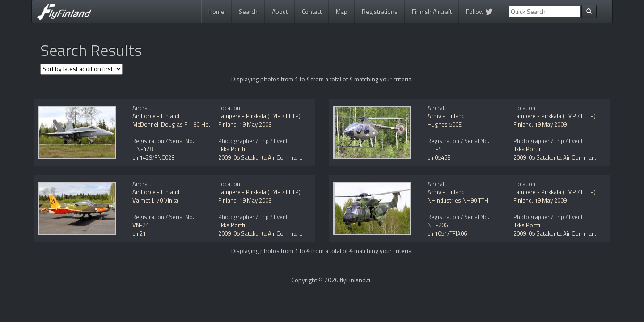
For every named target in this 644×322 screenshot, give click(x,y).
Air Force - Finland (156, 116)
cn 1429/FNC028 (153, 157)
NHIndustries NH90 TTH (458, 200)
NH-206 (438, 225)
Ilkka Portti (232, 149)
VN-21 (141, 225)
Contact (312, 11)
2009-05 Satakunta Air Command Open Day (273, 157)
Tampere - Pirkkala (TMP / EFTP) (259, 116)
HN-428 (142, 149)
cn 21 (139, 233)
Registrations (380, 11)
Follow (479, 11)
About (280, 11)
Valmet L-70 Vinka (155, 200)
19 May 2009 (255, 124)
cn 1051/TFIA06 (447, 233)
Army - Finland (446, 116)
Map (342, 11)
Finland (227, 124)
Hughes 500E (445, 124)
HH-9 (434, 149)
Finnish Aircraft (432, 11)
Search (248, 11)
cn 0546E (439, 157)
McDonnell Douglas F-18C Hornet (176, 124)
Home (216, 11)
